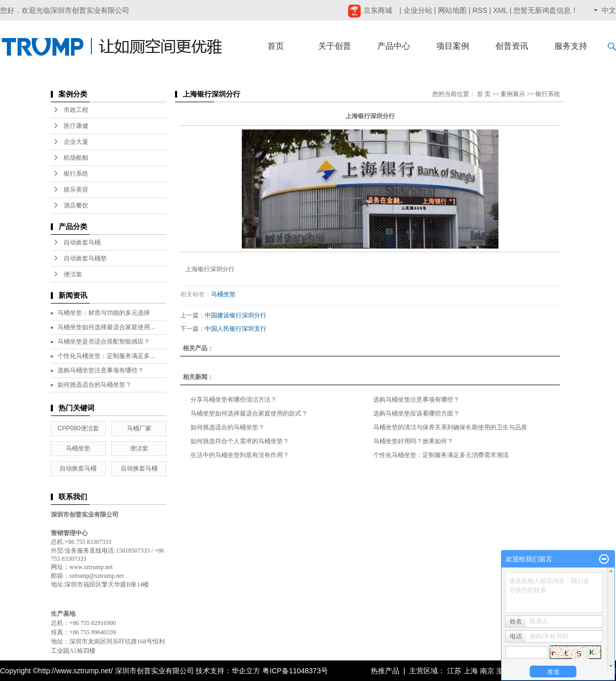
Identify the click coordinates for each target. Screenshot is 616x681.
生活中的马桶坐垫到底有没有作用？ (240, 455)
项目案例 (453, 46)
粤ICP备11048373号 (295, 671)
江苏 (454, 671)
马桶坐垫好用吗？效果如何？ (413, 441)
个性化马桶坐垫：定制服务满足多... (106, 356)
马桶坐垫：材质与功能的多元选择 (104, 313)
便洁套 (73, 274)
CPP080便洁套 (78, 428)
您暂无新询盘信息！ (546, 10)
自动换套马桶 (82, 242)
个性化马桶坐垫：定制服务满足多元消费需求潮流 (441, 455)
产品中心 (394, 46)
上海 (471, 671)
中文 (609, 10)
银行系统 (76, 174)
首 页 (484, 94)
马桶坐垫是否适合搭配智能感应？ (104, 342)
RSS (480, 10)
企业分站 (418, 10)
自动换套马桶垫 (85, 258)
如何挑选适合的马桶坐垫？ (94, 385)
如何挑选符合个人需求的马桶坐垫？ (240, 441)
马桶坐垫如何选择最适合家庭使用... (106, 327)
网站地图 (452, 10)
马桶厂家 (139, 428)
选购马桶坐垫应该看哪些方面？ (416, 413)
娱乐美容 (76, 190)
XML (500, 10)
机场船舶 (76, 158)
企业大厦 (76, 142)
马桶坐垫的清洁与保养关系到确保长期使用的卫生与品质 (450, 427)
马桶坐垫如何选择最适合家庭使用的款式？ (249, 413)
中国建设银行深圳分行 (236, 315)
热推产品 (385, 671)
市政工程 (76, 110)
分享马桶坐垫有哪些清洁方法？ (234, 400)
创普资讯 (512, 46)
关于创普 (335, 46)
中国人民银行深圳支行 (236, 329)
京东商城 (370, 10)
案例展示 (513, 94)
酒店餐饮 (76, 205)
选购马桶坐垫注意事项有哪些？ (101, 370)
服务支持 (571, 46)
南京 (487, 671)
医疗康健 (76, 126)
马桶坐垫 (78, 448)
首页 (276, 46)
